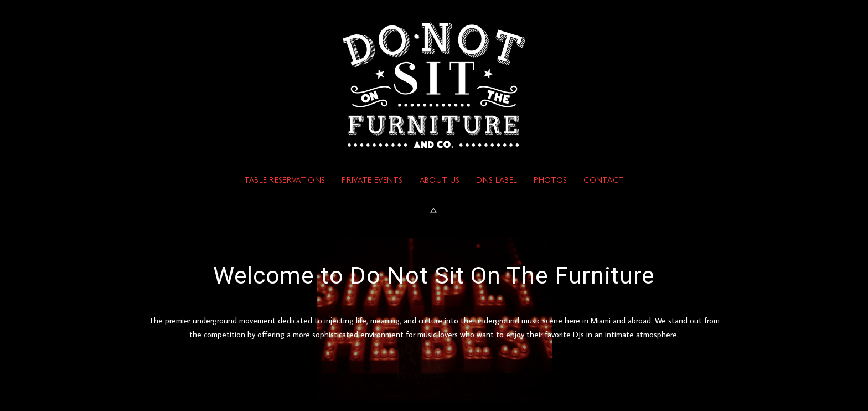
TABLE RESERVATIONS (285, 181)
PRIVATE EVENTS (372, 181)
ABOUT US (440, 181)
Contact (604, 181)
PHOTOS (550, 181)
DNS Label (497, 181)
